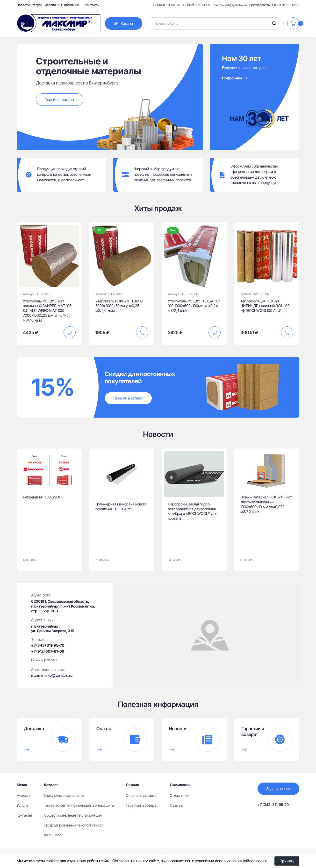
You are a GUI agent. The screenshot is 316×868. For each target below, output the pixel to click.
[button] (70, 332)
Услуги (37, 5)
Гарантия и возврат (142, 805)
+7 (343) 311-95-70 (166, 5)
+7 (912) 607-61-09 (196, 5)
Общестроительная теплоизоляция (73, 815)
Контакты (92, 5)
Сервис (50, 5)
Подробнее (235, 78)
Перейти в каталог (60, 100)
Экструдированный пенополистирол (74, 825)
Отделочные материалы (64, 795)
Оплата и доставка (141, 795)
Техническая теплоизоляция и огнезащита (79, 805)
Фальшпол (53, 835)
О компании (70, 5)
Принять (287, 861)
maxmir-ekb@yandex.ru (230, 5)
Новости (23, 5)
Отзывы (176, 805)
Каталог (124, 23)
